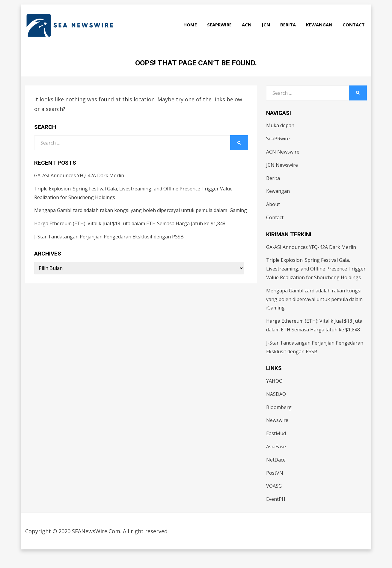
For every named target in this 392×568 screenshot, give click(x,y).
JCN (268, 34)
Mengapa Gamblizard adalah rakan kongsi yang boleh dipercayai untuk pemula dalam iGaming (141, 224)
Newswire (277, 434)
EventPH (276, 513)
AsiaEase (276, 460)
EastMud (276, 447)
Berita (290, 34)
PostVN (275, 487)
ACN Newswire (283, 166)
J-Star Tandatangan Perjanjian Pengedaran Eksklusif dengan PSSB (109, 250)
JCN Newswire (282, 179)
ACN (249, 34)
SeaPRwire (221, 34)
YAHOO (274, 395)
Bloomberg (279, 421)
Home (192, 34)
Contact (356, 34)
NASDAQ (276, 408)
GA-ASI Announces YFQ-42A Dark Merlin (79, 189)
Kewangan (321, 34)
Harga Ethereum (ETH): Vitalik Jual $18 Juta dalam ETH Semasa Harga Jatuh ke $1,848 (130, 237)
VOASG (274, 500)
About (273, 218)
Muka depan (280, 139)
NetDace (276, 474)
